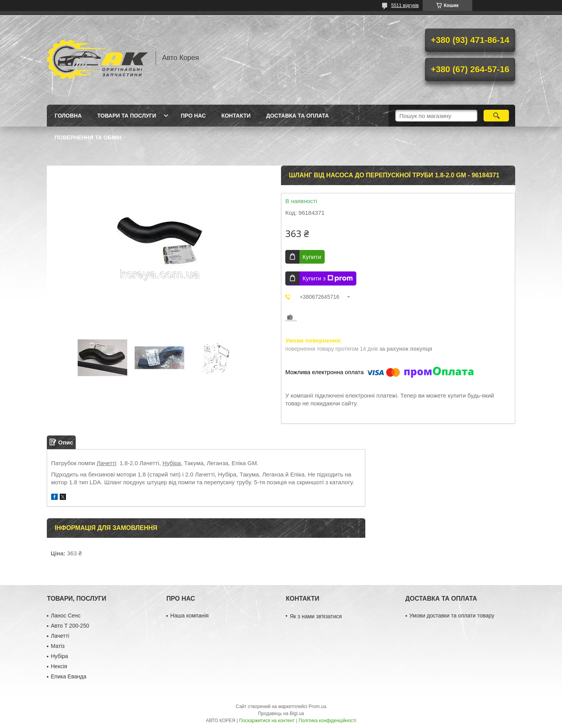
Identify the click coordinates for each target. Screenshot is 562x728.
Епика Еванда (68, 676)
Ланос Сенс (66, 616)
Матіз (58, 646)
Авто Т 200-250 (70, 626)
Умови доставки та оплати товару (452, 616)
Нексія (59, 666)
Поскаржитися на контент (267, 721)
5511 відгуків (405, 5)
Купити (312, 257)
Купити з (328, 278)
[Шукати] (496, 116)
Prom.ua (317, 707)
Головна (68, 116)
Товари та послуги (127, 116)
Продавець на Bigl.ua (281, 714)
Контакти (236, 116)
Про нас (193, 116)
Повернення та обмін (88, 137)
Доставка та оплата (298, 116)
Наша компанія (189, 616)
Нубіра (172, 463)
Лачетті (107, 463)
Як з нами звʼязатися (316, 616)
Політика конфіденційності (327, 721)
